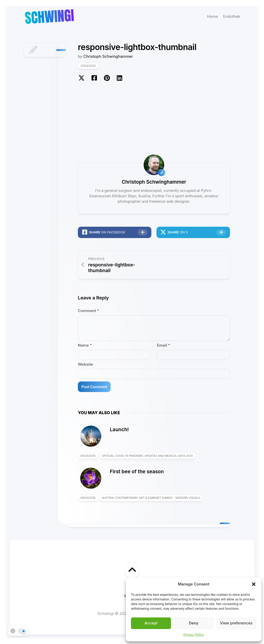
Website (85, 364)
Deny (193, 623)
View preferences (236, 623)
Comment (88, 311)
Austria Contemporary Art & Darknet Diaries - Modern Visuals (151, 498)
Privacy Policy (193, 635)
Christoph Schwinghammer (108, 56)
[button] (254, 584)
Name (85, 345)
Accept (151, 623)
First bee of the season (137, 472)
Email (164, 345)
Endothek (232, 16)
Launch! (119, 430)
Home (212, 16)
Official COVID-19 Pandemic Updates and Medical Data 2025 (147, 456)
